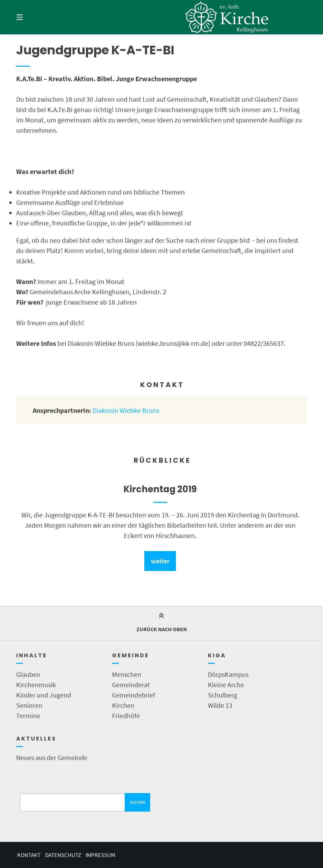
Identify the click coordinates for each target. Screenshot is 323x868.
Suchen (137, 802)
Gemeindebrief (133, 695)
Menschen (127, 674)
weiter (160, 561)
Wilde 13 (220, 705)
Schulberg (222, 695)
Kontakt (29, 855)
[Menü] (32, 17)
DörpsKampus (228, 674)
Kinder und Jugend (44, 695)
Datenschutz (63, 855)
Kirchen (123, 705)
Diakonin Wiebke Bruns (126, 410)
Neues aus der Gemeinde (52, 757)
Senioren (29, 705)
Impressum (100, 855)
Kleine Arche (226, 685)
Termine (28, 716)
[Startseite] (227, 17)
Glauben (28, 674)
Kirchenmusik (36, 685)
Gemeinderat (131, 685)
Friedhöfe (126, 716)
